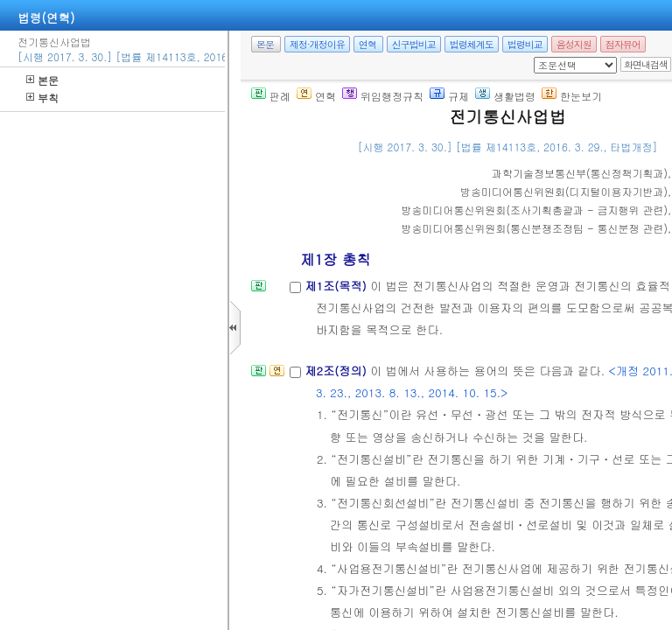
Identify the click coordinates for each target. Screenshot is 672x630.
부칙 (42, 98)
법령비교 (525, 44)
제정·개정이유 (317, 44)
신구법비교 (414, 44)
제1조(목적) (337, 286)
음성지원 (574, 44)
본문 (42, 80)
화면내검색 (646, 64)
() (580, 173)
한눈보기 (572, 96)
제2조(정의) (337, 371)
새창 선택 (539, 57)
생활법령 (505, 96)
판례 (271, 96)
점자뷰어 (623, 44)
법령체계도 (472, 44)
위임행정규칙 (383, 96)
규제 (449, 96)
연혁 (367, 44)
